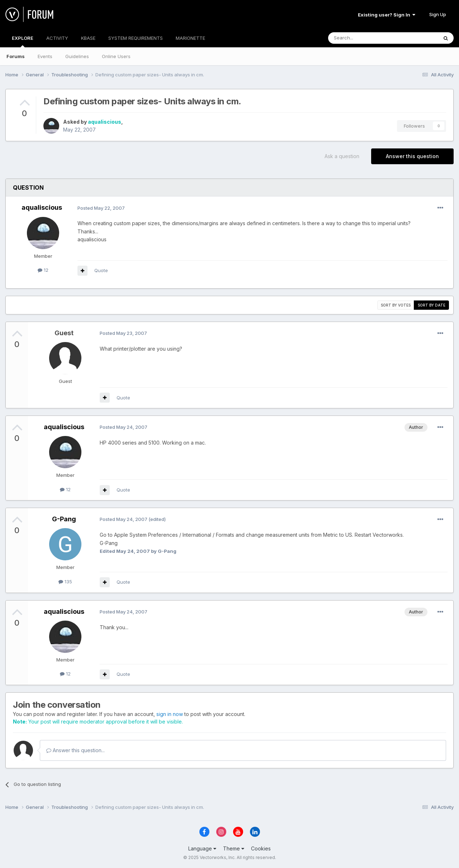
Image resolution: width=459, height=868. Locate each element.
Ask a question (342, 156)
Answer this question (412, 156)
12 (43, 270)
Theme (234, 848)
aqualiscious (105, 122)
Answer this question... (75, 750)
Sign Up (438, 14)
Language (202, 848)
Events (45, 56)
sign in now (170, 714)
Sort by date (432, 305)
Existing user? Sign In (387, 15)
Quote (101, 270)
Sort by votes (396, 305)
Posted (101, 208)
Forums (16, 56)
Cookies (261, 848)
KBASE (88, 38)
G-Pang (64, 519)
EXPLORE (23, 41)
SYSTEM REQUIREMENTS (136, 38)
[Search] (365, 38)
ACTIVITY (57, 38)
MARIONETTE (190, 38)
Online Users (116, 56)
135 (65, 582)
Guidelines (77, 56)
